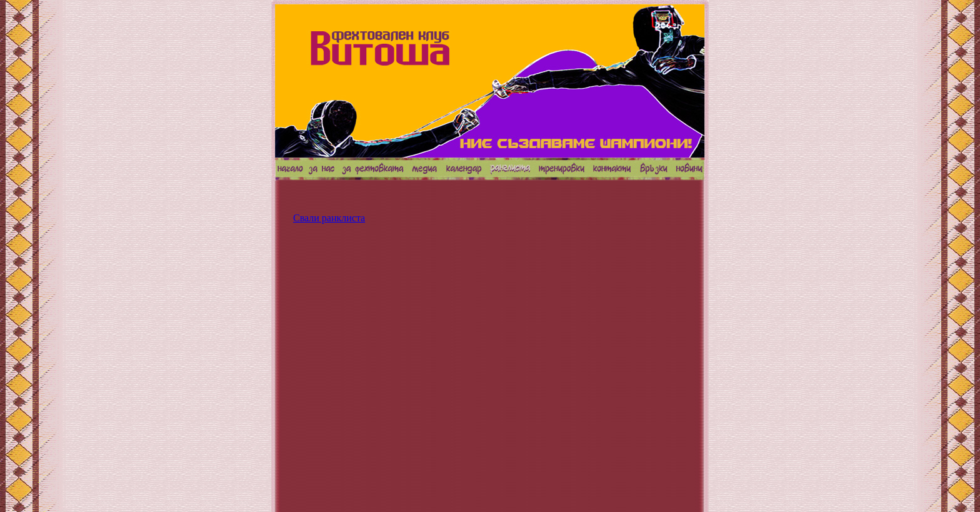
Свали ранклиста (329, 218)
